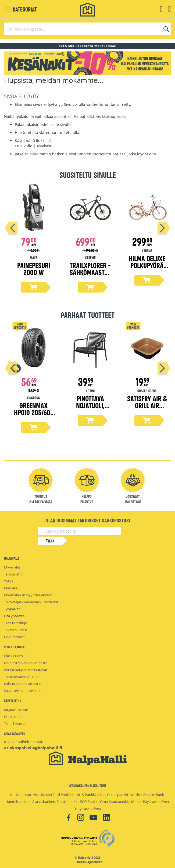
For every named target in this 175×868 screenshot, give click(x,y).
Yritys (8, 581)
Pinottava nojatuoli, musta (90, 405)
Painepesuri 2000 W (34, 269)
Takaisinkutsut (16, 630)
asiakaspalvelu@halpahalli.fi (33, 748)
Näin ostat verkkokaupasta (26, 663)
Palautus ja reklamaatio (23, 684)
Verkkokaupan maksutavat (26, 670)
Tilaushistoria (15, 724)
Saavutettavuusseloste (22, 691)
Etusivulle (24, 146)
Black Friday (14, 656)
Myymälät (12, 567)
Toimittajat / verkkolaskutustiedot (31, 602)
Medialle (11, 588)
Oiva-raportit (14, 637)
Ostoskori (12, 717)
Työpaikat (12, 609)
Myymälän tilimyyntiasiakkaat (28, 595)
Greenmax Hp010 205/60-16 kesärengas (34, 412)
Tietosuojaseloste (90, 862)
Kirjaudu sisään (16, 710)
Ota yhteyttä (14, 616)
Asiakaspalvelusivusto (24, 742)
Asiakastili (46, 146)
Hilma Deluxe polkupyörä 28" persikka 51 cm (147, 269)
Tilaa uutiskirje (15, 623)
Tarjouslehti (13, 574)
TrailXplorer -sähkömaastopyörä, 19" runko (90, 276)
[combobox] (87, 29)
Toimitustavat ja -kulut (22, 677)
